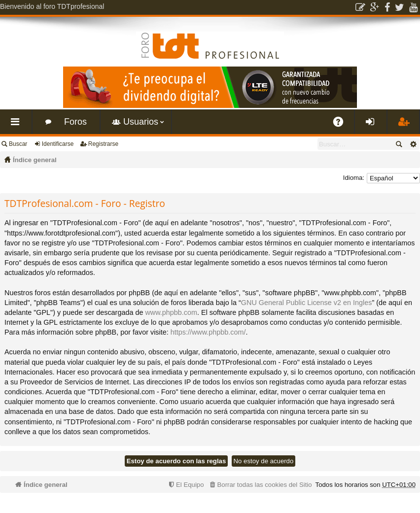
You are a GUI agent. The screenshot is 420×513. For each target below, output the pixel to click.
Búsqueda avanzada (413, 144)
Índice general (35, 160)
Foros (75, 122)
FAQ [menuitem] (342, 125)
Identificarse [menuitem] (373, 125)
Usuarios (141, 122)
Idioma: (354, 178)
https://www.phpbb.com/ (208, 332)
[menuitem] (260, 485)
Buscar (18, 144)
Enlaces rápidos (18, 125)
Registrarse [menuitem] (405, 125)
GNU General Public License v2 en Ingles (307, 303)
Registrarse (103, 144)
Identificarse (58, 144)
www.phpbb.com (171, 312)
